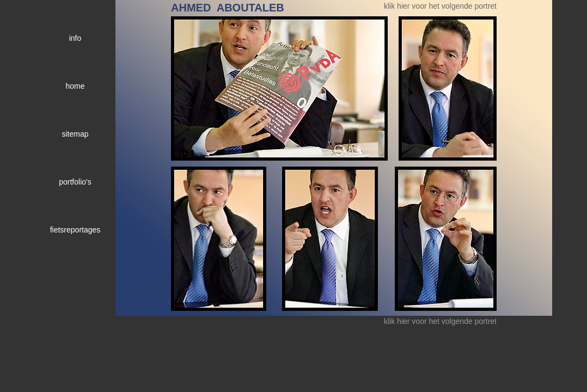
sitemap (75, 134)
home (75, 86)
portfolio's (75, 182)
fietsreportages (75, 230)
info (75, 38)
